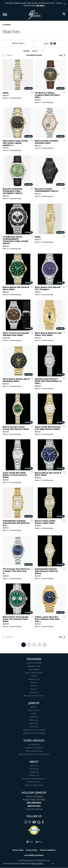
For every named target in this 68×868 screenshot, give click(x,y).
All (44, 645)
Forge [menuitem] (34, 676)
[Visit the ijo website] (39, 842)
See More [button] (40, 5)
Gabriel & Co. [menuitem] (34, 679)
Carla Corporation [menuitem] (34, 673)
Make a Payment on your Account (34, 754)
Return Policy (18, 850)
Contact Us (34, 775)
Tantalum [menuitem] (34, 692)
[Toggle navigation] (5, 15)
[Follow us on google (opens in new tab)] (39, 822)
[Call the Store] (34, 803)
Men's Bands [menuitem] (34, 710)
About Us (34, 766)
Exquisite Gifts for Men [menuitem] (34, 730)
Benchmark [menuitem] (34, 669)
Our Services (34, 744)
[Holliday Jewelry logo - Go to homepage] (34, 15)
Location (34, 769)
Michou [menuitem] (34, 683)
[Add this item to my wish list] (31, 92)
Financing (34, 772)
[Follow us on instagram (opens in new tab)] (26, 822)
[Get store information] (34, 809)
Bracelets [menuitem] (34, 723)
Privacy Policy (34, 782)
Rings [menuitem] (34, 713)
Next (61, 55)
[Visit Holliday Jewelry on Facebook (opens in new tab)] (43, 822)
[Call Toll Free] (34, 806)
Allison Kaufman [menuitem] (34, 663)
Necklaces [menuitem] (34, 720)
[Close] (65, 4)
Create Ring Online (34, 751)
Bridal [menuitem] (34, 707)
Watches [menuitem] (34, 727)
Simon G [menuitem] (34, 689)
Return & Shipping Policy (34, 779)
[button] (64, 14)
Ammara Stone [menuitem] (34, 666)
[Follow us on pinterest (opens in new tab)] (30, 822)
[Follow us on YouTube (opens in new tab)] (34, 822)
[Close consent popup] (53, 864)
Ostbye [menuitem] (34, 686)
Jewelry (8, 25)
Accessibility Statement (34, 855)
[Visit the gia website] (30, 842)
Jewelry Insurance (34, 748)
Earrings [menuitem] (34, 717)
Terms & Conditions (34, 785)
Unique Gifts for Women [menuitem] (34, 733)
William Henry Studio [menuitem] (34, 696)
